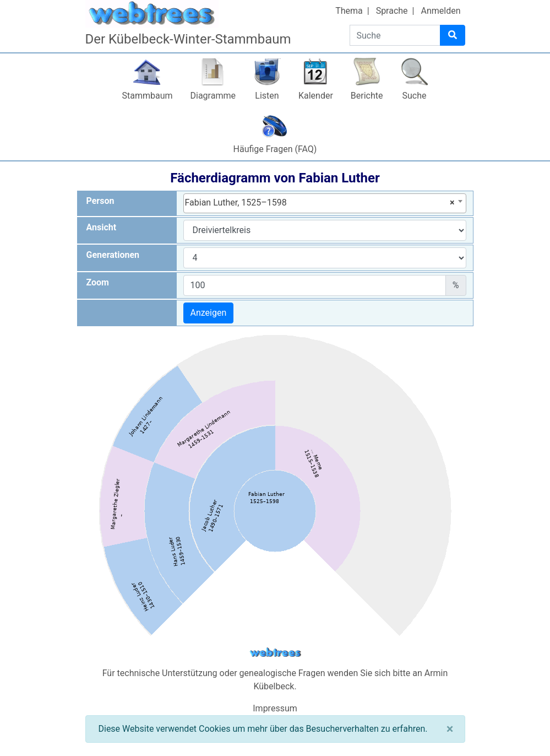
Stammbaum (147, 96)
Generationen (113, 255)
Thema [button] (349, 11)
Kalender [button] (316, 96)
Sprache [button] (392, 11)
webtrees (275, 653)
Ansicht (102, 227)
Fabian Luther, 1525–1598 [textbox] (320, 203)
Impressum (275, 708)
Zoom (98, 282)
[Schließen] (450, 729)
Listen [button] (267, 96)
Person (100, 201)
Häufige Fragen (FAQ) (275, 149)
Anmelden (440, 11)
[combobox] (325, 203)
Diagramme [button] (213, 96)
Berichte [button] (367, 96)
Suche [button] (415, 96)
